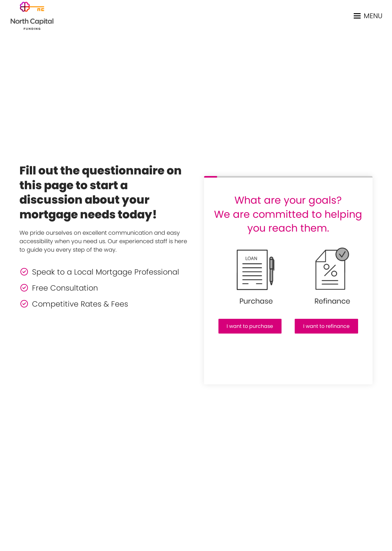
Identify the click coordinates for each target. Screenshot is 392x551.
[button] (368, 16)
